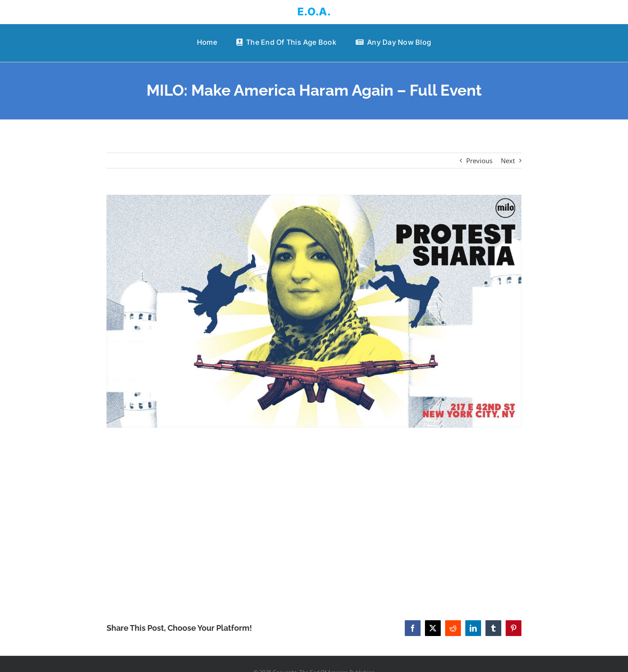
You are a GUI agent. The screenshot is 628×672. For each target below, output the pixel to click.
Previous (479, 161)
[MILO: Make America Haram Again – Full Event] (314, 311)
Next (508, 161)
